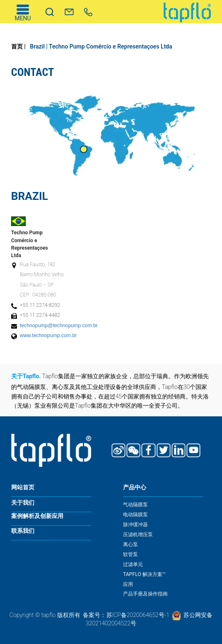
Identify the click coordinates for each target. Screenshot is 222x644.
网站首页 (23, 487)
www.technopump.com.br (48, 335)
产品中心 (135, 487)
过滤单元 (133, 564)
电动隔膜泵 (135, 515)
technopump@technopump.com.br (59, 326)
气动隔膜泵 (135, 505)
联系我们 (23, 531)
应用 (128, 584)
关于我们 (23, 503)
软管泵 (130, 554)
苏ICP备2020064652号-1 (138, 615)
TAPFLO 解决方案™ (144, 574)
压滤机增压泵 (138, 535)
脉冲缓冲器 (135, 525)
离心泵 (130, 544)
